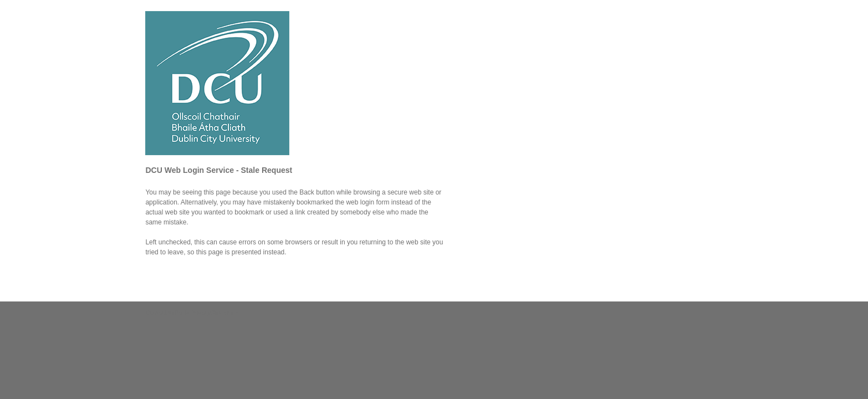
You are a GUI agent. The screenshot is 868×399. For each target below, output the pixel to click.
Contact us (160, 313)
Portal (183, 313)
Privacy (201, 313)
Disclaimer (225, 313)
